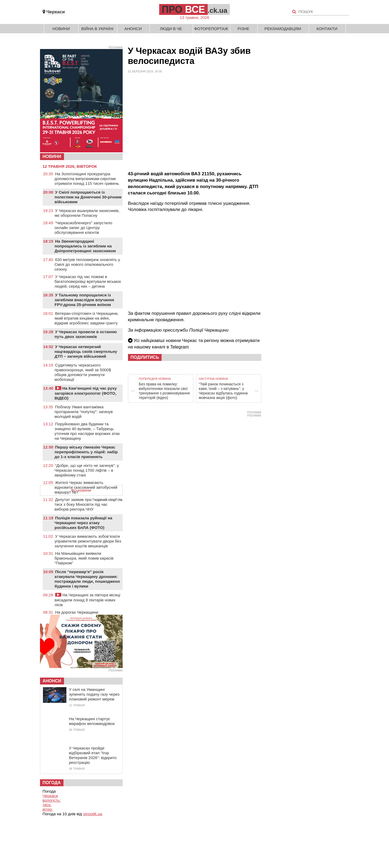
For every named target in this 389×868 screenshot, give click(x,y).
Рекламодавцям (283, 29)
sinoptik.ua (93, 814)
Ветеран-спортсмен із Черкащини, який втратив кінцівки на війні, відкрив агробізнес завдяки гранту (87, 318)
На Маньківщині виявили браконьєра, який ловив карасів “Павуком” (84, 558)
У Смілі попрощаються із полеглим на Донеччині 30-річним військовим (88, 197)
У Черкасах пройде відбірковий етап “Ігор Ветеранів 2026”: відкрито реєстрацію (93, 755)
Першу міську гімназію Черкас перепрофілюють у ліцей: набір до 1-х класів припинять (86, 452)
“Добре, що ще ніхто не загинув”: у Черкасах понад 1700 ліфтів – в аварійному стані (87, 470)
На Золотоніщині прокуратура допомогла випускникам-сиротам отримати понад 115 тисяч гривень (87, 179)
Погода (52, 783)
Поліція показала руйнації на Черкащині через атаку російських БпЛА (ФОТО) (84, 523)
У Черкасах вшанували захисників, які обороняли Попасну (87, 213)
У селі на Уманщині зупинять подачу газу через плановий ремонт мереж (94, 694)
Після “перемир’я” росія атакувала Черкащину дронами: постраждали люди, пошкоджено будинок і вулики (87, 579)
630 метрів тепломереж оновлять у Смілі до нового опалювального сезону (87, 264)
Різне (243, 29)
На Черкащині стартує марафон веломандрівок (92, 721)
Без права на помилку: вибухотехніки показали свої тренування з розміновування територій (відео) (164, 391)
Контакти (327, 29)
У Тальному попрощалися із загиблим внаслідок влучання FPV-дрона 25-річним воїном (85, 300)
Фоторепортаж (211, 29)
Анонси (133, 29)
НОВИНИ (52, 156)
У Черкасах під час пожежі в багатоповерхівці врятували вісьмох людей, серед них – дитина (88, 281)
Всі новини (81, 490)
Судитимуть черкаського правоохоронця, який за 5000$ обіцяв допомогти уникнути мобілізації (83, 372)
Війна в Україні (97, 29)
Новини (61, 29)
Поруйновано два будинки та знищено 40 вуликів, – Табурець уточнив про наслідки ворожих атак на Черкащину (87, 431)
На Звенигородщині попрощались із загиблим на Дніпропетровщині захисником (85, 246)
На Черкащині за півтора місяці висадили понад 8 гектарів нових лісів (88, 600)
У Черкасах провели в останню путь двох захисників (86, 334)
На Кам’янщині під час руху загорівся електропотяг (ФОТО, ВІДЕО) (86, 393)
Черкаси (56, 12)
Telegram (179, 347)
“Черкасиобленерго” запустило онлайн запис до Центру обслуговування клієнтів (83, 228)
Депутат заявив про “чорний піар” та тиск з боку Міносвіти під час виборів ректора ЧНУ (89, 504)
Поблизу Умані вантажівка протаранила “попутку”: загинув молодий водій (84, 412)
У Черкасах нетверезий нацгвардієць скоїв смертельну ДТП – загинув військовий (86, 351)
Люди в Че (171, 29)
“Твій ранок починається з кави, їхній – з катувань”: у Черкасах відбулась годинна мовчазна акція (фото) (223, 391)
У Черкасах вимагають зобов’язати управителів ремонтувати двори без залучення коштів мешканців (88, 541)
